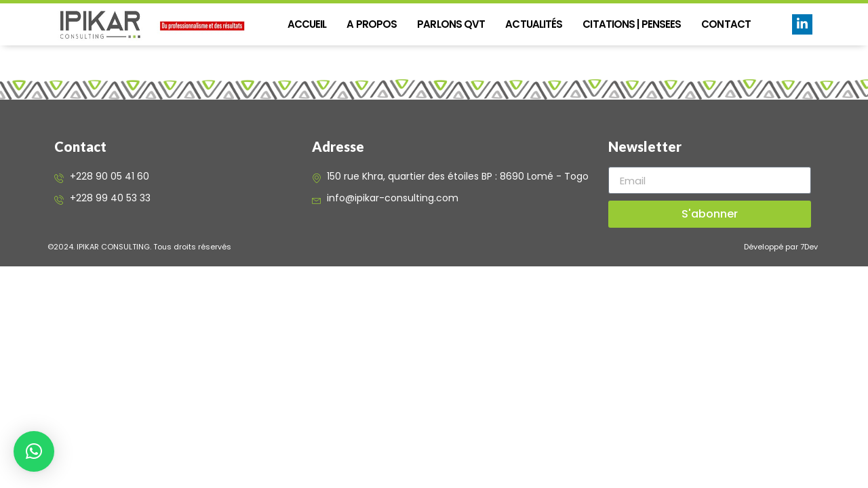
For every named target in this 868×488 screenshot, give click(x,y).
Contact (726, 24)
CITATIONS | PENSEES (632, 24)
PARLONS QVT (451, 24)
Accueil (307, 24)
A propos (372, 24)
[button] (34, 451)
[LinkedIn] (802, 24)
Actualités (534, 24)
